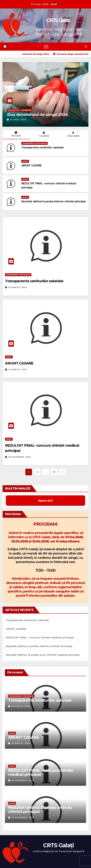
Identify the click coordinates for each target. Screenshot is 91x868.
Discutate (73, 134)
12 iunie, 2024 (18, 120)
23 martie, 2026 (18, 370)
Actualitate (13, 110)
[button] (86, 46)
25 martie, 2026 (18, 287)
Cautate (44, 134)
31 (54, 472)
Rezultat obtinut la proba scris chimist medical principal (43, 655)
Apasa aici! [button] (45, 501)
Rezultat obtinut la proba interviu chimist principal (53, 201)
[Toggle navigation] (46, 47)
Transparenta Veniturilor (35, 143)
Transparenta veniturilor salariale (42, 147)
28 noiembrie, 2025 (20, 457)
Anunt (25, 161)
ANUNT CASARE (31, 165)
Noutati (16, 134)
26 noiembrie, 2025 (23, 817)
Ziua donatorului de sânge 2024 (37, 114)
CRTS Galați (59, 20)
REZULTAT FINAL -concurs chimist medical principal (40, 637)
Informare (26, 110)
